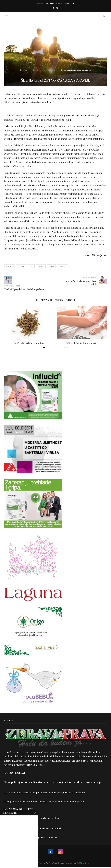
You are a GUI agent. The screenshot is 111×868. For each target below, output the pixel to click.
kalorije (22, 266)
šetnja (51, 266)
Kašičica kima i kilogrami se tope (29, 343)
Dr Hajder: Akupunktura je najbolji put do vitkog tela (32, 838)
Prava (36, 69)
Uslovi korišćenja (54, 3)
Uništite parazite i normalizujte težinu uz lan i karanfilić (33, 829)
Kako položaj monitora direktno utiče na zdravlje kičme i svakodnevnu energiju (53, 782)
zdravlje (62, 266)
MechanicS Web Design (80, 864)
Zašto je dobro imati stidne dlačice (82, 343)
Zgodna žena (50, 69)
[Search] (105, 16)
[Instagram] (57, 8)
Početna (24, 69)
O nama (40, 3)
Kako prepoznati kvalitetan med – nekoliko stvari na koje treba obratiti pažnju (45, 802)
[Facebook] (54, 8)
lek (31, 266)
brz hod (10, 266)
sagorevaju (80, 115)
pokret (41, 266)
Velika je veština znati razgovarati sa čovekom (32, 818)
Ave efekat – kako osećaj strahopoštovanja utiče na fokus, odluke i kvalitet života (46, 792)
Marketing (70, 3)
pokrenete (39, 173)
